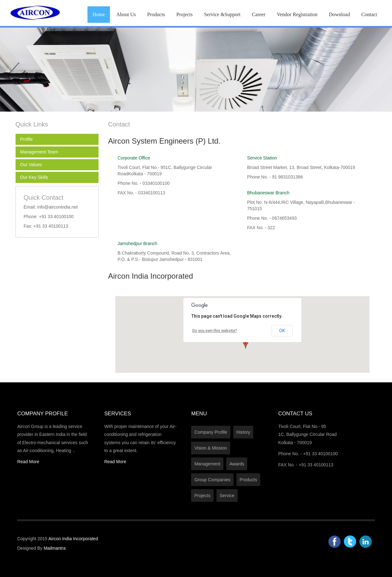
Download (340, 14)
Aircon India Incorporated (73, 539)
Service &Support (222, 14)
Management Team (39, 152)
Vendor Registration (297, 14)
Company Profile (211, 432)
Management (207, 464)
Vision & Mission (210, 448)
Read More (28, 462)
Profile (27, 139)
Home (99, 14)
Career (259, 14)
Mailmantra (55, 548)
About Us (126, 14)
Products (156, 14)
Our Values (31, 165)
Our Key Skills (34, 177)
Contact (369, 14)
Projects (184, 14)
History (243, 432)
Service (227, 496)
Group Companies (212, 480)
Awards (237, 464)
